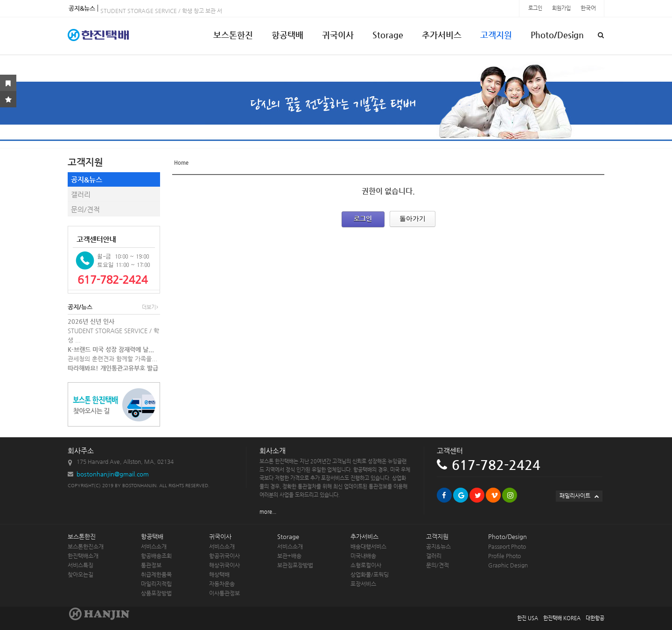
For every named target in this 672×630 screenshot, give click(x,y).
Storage (388, 35)
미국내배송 (363, 556)
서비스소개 (154, 546)
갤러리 (81, 194)
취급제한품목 (156, 574)
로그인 (536, 8)
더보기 (150, 307)
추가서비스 (442, 35)
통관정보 (151, 565)
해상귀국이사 (224, 565)
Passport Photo (507, 546)
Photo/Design (557, 35)
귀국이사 (338, 35)
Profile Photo (504, 556)
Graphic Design (508, 565)
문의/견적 (85, 209)
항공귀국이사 (224, 556)
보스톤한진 (233, 35)
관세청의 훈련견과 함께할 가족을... (112, 359)
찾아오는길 (80, 574)
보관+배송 (289, 556)
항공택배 (287, 35)
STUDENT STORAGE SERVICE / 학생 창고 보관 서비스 (166, 13)
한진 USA (528, 618)
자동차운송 (222, 584)
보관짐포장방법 (295, 565)
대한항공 (595, 618)
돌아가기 (413, 218)
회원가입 (562, 8)
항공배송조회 (156, 556)
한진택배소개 (83, 556)
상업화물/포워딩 (370, 574)
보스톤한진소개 (86, 546)
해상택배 (219, 574)
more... (268, 512)
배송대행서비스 (368, 546)
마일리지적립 (156, 584)
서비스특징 (80, 565)
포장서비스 (363, 584)
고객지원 (496, 35)
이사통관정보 (224, 593)
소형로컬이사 (366, 565)
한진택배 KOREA (562, 618)
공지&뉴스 (87, 179)
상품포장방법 (156, 593)
